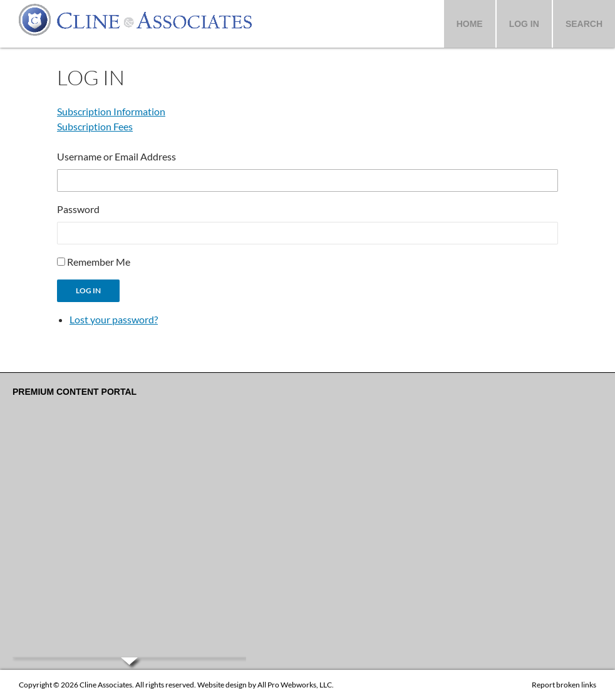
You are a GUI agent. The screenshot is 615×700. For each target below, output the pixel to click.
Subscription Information (111, 111)
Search (584, 24)
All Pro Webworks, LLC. (296, 685)
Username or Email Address (116, 156)
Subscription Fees (95, 126)
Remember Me (99, 262)
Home (470, 24)
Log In (524, 24)
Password (78, 209)
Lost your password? (114, 319)
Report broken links (564, 685)
